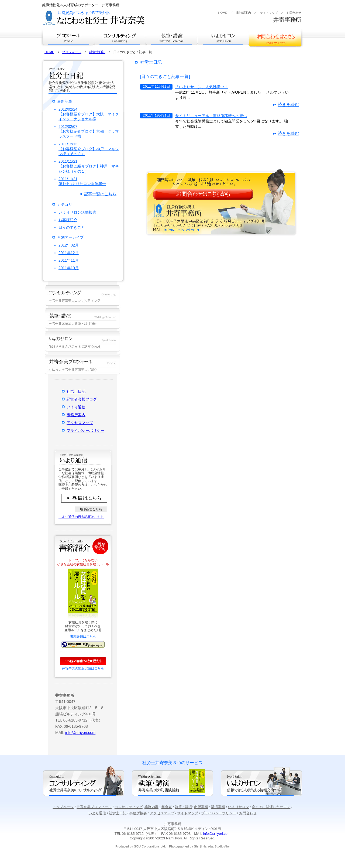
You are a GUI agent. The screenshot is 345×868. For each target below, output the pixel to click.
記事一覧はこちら (100, 194)
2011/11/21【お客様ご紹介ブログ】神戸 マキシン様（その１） (89, 166)
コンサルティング (120, 37)
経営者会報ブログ (82, 399)
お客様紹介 (68, 220)
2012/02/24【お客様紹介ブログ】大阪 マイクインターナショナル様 (89, 114)
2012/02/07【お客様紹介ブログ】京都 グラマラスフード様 (89, 131)
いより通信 (76, 407)
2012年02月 (69, 245)
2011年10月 (69, 268)
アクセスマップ (80, 423)
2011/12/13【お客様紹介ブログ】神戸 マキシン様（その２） (89, 149)
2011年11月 (69, 260)
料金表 (167, 807)
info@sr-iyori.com (80, 733)
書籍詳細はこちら (83, 637)
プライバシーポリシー (85, 430)
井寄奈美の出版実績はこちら (83, 668)
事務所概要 (138, 813)
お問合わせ (294, 13)
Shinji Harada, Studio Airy (212, 846)
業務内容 (151, 807)
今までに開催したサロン (271, 807)
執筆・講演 (172, 37)
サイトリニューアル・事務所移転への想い (211, 116)
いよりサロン (223, 37)
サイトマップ (269, 13)
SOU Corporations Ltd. (150, 846)
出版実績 (201, 807)
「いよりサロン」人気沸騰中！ (202, 87)
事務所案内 (244, 13)
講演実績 (218, 807)
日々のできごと (72, 227)
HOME (223, 13)
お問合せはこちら (275, 38)
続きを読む (288, 105)
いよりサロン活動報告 (77, 212)
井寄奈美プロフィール (94, 807)
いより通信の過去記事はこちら (81, 517)
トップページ (63, 807)
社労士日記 (97, 52)
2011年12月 (69, 253)
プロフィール (68, 37)
